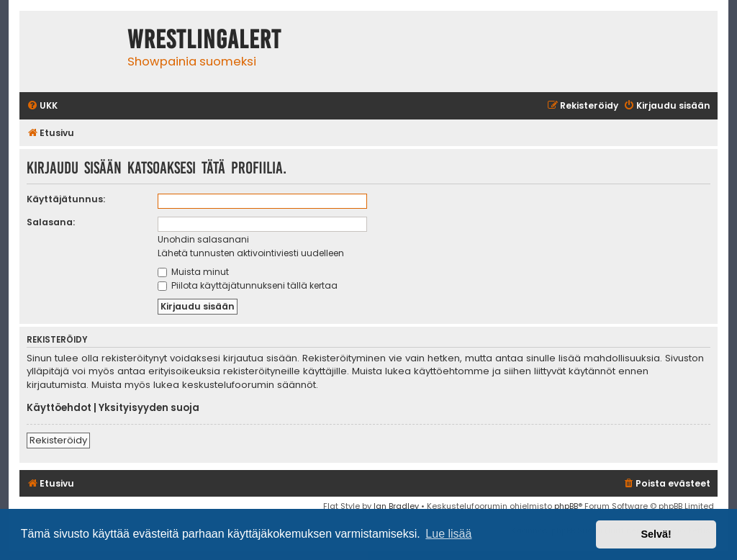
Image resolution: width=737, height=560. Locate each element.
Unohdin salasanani (203, 239)
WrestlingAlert (204, 40)
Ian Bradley (396, 506)
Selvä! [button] (656, 534)
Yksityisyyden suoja (149, 408)
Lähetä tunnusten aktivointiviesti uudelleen (251, 253)
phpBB (566, 506)
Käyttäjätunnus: (66, 199)
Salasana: (51, 222)
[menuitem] (42, 106)
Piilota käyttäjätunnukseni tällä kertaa (248, 285)
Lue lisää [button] (448, 534)
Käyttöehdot (59, 408)
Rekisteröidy (58, 440)
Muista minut (193, 272)
